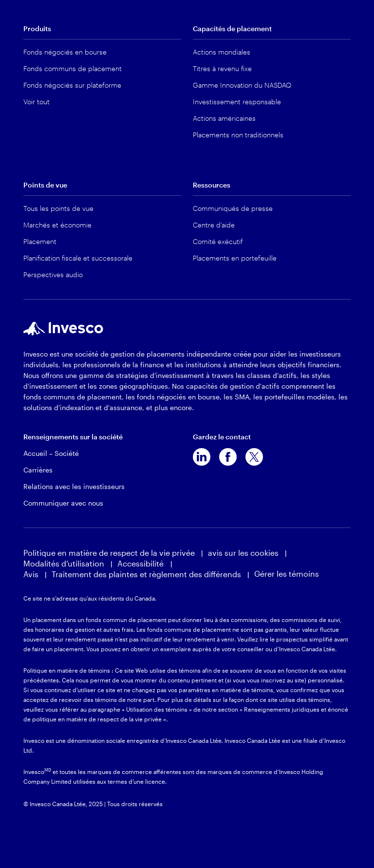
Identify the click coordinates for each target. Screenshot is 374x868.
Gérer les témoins (287, 574)
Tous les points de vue (58, 208)
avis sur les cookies (243, 553)
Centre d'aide (214, 225)
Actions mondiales (222, 52)
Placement (40, 241)
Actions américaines (224, 118)
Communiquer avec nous (63, 503)
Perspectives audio (53, 274)
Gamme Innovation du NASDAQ (242, 85)
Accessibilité (141, 563)
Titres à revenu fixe (222, 68)
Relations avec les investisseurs (74, 486)
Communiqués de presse (233, 208)
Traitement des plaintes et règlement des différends (146, 574)
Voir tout (37, 102)
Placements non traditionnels (238, 135)
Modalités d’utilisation (64, 563)
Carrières (38, 470)
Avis (31, 574)
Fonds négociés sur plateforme (72, 85)
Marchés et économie (57, 225)
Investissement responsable (237, 102)
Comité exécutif (218, 241)
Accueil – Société (51, 453)
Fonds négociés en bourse (65, 52)
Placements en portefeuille (235, 258)
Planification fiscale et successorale (78, 258)
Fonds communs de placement (73, 68)
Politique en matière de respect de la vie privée (109, 553)
